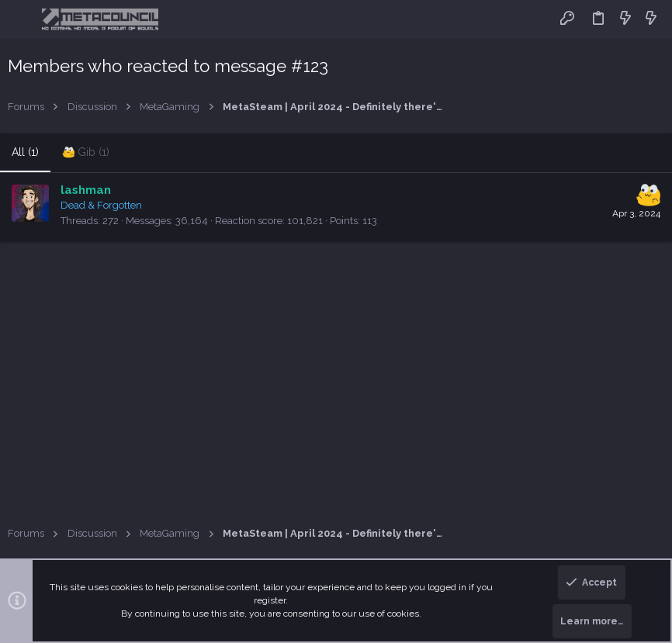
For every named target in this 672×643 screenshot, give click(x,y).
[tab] (86, 153)
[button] (23, 19)
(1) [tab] (25, 152)
